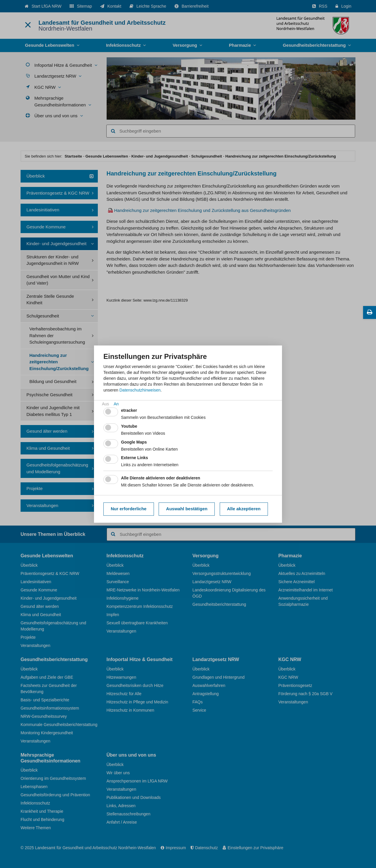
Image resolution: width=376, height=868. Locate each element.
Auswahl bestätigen (187, 509)
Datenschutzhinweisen (140, 390)
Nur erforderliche (129, 509)
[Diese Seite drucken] (370, 312)
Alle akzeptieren (244, 509)
